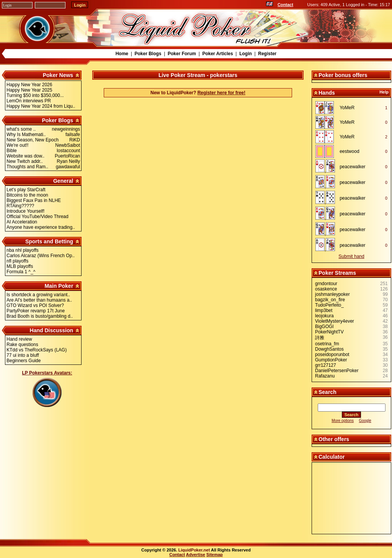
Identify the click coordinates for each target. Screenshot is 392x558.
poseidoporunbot (332, 354)
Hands (327, 93)
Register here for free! (221, 93)
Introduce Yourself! (25, 211)
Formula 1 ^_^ (21, 272)
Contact (285, 5)
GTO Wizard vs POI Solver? (35, 305)
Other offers (334, 439)
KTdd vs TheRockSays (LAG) (37, 350)
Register (267, 54)
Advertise (196, 555)
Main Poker (59, 286)
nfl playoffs (17, 261)
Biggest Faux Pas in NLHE (34, 200)
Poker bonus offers (343, 75)
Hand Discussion (52, 330)
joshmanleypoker (332, 294)
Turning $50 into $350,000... (35, 95)
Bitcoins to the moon (27, 195)
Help (384, 92)
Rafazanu (325, 376)
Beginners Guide (24, 361)
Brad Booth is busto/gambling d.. (40, 316)
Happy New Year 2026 (29, 85)
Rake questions (22, 345)
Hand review (19, 339)
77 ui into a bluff (23, 355)
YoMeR (347, 108)
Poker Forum (182, 54)
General (63, 181)
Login (246, 54)
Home (122, 54)
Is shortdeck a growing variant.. (38, 295)
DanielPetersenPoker (337, 371)
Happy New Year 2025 (29, 90)
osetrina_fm (327, 344)
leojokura (324, 316)
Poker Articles (217, 54)
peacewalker (352, 167)
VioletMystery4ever (335, 321)
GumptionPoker (331, 360)
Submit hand (351, 256)
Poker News (58, 75)
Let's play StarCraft (26, 190)
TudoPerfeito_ (329, 305)
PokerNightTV (329, 332)
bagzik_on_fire (330, 300)
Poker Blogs (148, 54)
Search (327, 392)
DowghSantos (329, 349)
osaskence (326, 289)
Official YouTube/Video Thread (38, 217)
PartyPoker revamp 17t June (36, 311)
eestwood (349, 151)
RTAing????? (20, 206)
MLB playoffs (20, 266)
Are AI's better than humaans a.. (39, 300)
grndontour (326, 284)
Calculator (332, 457)
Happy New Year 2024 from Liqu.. (41, 106)
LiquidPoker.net (194, 550)
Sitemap (215, 555)
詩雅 (320, 338)
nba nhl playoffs (23, 250)
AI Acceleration (22, 222)
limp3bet (324, 310)
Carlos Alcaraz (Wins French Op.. (41, 256)
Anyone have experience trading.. (41, 227)
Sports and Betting (49, 241)
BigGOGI (324, 327)
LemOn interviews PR (29, 101)
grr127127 (326, 365)
